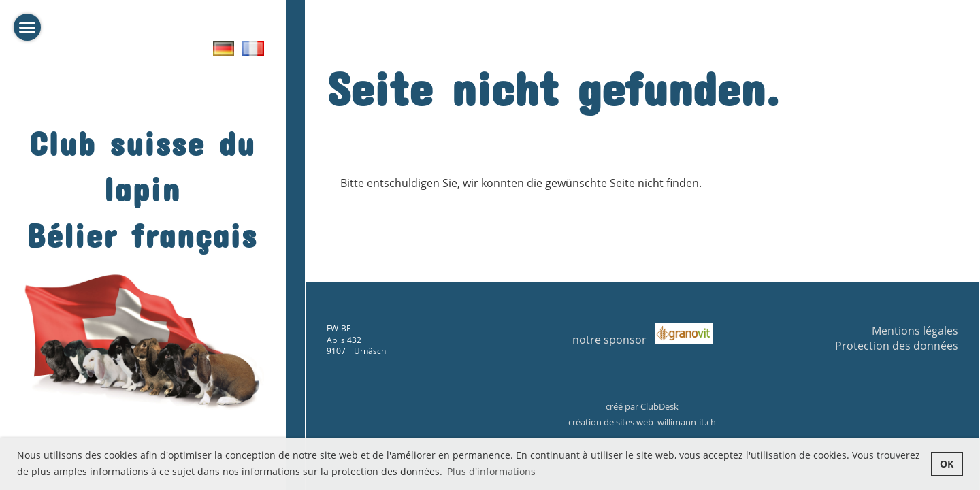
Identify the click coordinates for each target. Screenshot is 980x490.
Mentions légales (915, 331)
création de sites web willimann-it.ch (642, 422)
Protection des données (897, 346)
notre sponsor (614, 340)
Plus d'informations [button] (491, 471)
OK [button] (947, 464)
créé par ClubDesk (642, 406)
